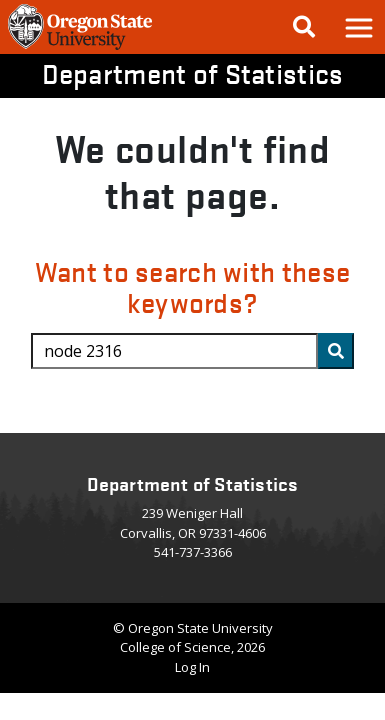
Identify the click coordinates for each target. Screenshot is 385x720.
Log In (192, 667)
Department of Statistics (193, 73)
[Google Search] (304, 27)
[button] (358, 27)
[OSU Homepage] (80, 48)
